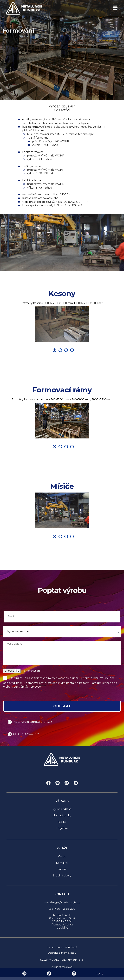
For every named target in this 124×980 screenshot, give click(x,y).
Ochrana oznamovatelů (62, 953)
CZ (100, 974)
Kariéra (62, 869)
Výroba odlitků (62, 809)
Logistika (62, 828)
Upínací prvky (62, 815)
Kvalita (62, 822)
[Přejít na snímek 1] (54, 350)
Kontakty (62, 863)
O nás (62, 857)
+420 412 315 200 (64, 909)
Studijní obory (62, 876)
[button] (16, 324)
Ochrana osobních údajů (62, 948)
